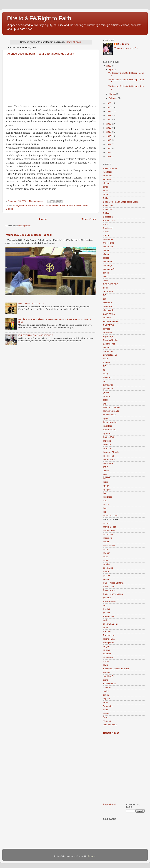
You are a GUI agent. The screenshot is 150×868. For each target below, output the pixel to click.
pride (105, 620)
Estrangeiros (109, 344)
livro (105, 501)
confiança (108, 265)
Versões (107, 721)
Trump (106, 717)
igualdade (108, 426)
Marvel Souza (68, 205)
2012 (109, 153)
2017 (109, 132)
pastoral (107, 598)
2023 (109, 107)
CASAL (107, 235)
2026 (109, 66)
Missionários (82, 205)
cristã (106, 277)
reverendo (108, 657)
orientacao (108, 568)
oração (106, 564)
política (106, 613)
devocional (108, 291)
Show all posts (74, 42)
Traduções (108, 706)
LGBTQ (107, 478)
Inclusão (107, 441)
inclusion (107, 445)
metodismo (108, 534)
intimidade (108, 463)
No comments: (36, 201)
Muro (106, 557)
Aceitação (108, 172)
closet (106, 258)
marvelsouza (109, 530)
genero (106, 396)
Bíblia (106, 198)
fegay (106, 374)
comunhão (108, 262)
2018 (109, 128)
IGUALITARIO (110, 430)
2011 (109, 157)
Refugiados (108, 643)
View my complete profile (126, 48)
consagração (109, 269)
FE (104, 366)
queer (106, 628)
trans (105, 710)
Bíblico (106, 213)
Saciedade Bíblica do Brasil (116, 669)
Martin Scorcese (53, 205)
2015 (109, 140)
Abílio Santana (110, 168)
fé (104, 370)
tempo (106, 702)
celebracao (108, 247)
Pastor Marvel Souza (113, 594)
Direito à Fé (123, 44)
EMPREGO (109, 325)
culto (105, 280)
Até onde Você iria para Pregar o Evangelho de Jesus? (40, 54)
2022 (109, 111)
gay (105, 381)
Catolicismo (109, 243)
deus (105, 288)
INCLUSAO (109, 437)
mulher (106, 553)
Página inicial (109, 804)
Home (43, 219)
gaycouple (108, 389)
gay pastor (108, 385)
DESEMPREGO (111, 284)
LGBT (106, 474)
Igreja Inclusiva (110, 422)
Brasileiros (108, 228)
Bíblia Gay (108, 206)
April (111, 69)
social (106, 691)
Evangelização (20, 205)
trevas (106, 713)
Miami (106, 542)
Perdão (107, 609)
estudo (106, 348)
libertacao (108, 497)
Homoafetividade (111, 411)
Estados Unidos (111, 340)
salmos (106, 672)
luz (104, 512)
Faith (105, 359)
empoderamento (111, 321)
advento (107, 179)
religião (107, 650)
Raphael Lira (109, 635)
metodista (108, 538)
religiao (107, 646)
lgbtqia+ (107, 489)
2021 (109, 116)
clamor (106, 254)
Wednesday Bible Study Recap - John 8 (29, 235)
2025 (109, 103)
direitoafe (107, 306)
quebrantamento (111, 624)
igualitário (108, 433)
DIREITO (107, 303)
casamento (108, 239)
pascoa (107, 575)
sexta (106, 680)
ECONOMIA (109, 314)
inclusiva (107, 448)
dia (105, 299)
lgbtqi (106, 482)
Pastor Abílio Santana (113, 583)
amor (106, 187)
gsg (105, 404)
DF (105, 295)
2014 (109, 144)
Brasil (106, 224)
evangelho (108, 351)
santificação (109, 676)
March (112, 94)
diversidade (109, 310)
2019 (109, 124)
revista (106, 661)
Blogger (92, 856)
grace (106, 400)
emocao (107, 318)
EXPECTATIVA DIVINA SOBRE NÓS (36, 335)
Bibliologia (108, 217)
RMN (106, 665)
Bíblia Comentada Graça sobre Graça (121, 202)
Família (107, 362)
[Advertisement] (29, 769)
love (105, 508)
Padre (106, 572)
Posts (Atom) (25, 226)
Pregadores (109, 616)
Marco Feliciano (111, 516)
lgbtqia (106, 486)
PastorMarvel (109, 601)
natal (105, 560)
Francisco (108, 377)
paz (105, 605)
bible (105, 191)
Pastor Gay (108, 587)
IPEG (106, 467)
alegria (106, 183)
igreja (106, 418)
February (113, 98)
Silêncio (9, 209)
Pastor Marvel (110, 590)
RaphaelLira (109, 639)
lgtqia (106, 493)
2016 (109, 136)
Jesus (106, 471)
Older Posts (88, 219)
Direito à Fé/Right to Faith (39, 18)
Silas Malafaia (110, 684)
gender (106, 392)
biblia (106, 194)
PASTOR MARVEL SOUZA (31, 304)
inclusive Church (111, 452)
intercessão (109, 456)
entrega (107, 329)
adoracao (107, 176)
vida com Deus (110, 725)
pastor (106, 579)
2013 (109, 148)
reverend (107, 654)
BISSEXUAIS (109, 221)
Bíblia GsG (108, 209)
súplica (106, 699)
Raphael (107, 631)
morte (106, 549)
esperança (108, 336)
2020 (109, 120)
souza (106, 695)
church (106, 250)
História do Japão (36, 205)
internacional (109, 460)
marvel (106, 523)
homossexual (109, 415)
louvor (106, 504)
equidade (107, 333)
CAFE (106, 232)
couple (106, 273)
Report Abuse (111, 733)
